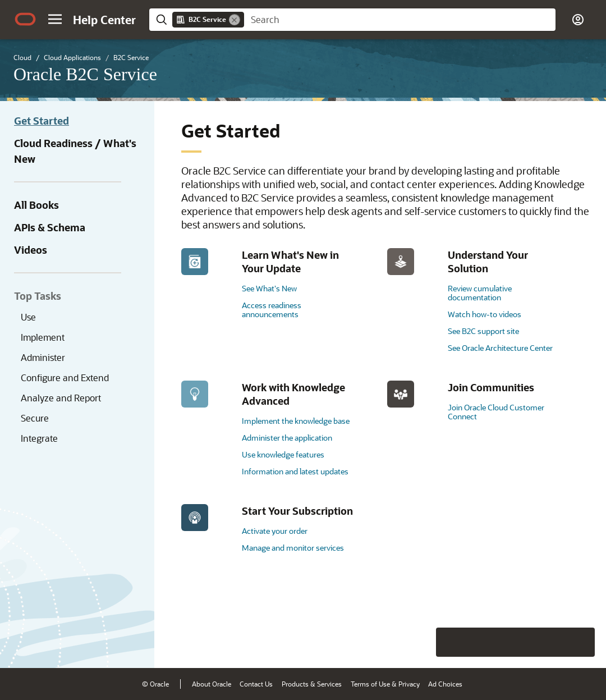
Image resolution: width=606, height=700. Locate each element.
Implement (43, 337)
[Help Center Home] (104, 20)
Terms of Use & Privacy (385, 684)
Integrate (39, 438)
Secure (35, 418)
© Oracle (155, 684)
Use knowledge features (283, 454)
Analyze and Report (61, 398)
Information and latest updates (295, 471)
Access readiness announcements (272, 310)
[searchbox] (400, 20)
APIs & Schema (50, 227)
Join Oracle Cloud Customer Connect (496, 412)
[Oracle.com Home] (25, 19)
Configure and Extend (65, 378)
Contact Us (256, 684)
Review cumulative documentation (480, 293)
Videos (31, 250)
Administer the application (287, 438)
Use (28, 317)
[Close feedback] (424, 642)
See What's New (269, 288)
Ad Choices (445, 684)
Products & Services (312, 684)
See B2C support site (483, 331)
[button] (55, 19)
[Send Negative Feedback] (551, 642)
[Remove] (235, 20)
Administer (43, 357)
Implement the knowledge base (296, 421)
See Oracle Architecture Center (500, 348)
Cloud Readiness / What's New (75, 151)
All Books (36, 205)
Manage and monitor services (293, 548)
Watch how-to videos (485, 314)
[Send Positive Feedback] (580, 642)
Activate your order (275, 531)
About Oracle (212, 684)
